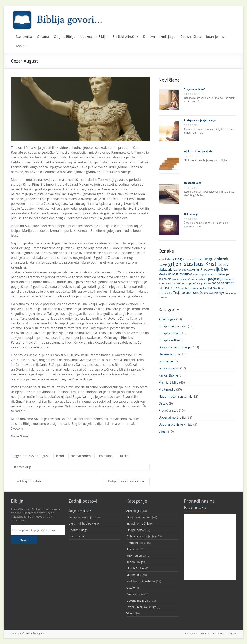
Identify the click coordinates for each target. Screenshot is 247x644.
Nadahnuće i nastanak (175, 396)
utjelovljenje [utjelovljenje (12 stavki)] (211, 293)
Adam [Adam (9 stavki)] (161, 260)
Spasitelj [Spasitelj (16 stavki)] (184, 288)
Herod (59, 456)
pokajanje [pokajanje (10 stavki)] (177, 279)
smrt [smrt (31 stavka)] (229, 283)
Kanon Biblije (168, 375)
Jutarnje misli (216, 37)
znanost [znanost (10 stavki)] (163, 297)
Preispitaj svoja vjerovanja (200, 120)
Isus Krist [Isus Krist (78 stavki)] (205, 264)
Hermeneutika (169, 354)
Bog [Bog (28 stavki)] (178, 259)
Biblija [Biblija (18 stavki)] (170, 259)
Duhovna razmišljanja (159, 37)
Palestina (106, 456)
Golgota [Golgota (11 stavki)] (163, 265)
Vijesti (163, 431)
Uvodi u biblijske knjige (176, 424)
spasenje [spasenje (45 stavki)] (168, 287)
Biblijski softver (170, 340)
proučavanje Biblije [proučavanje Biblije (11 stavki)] (200, 283)
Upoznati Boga (193, 183)
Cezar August (39, 456)
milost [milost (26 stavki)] (173, 274)
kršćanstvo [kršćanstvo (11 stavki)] (209, 270)
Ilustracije (166, 361)
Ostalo (163, 403)
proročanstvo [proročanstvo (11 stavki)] (181, 283)
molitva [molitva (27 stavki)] (186, 274)
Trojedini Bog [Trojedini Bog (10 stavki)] (166, 293)
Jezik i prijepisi (169, 368)
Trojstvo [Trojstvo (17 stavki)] (179, 293)
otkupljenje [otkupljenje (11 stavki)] (165, 279)
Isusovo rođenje (82, 456)
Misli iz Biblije (168, 382)
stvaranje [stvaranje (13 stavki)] (196, 288)
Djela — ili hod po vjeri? (198, 152)
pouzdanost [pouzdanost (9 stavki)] (201, 279)
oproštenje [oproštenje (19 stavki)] (221, 274)
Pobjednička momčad (126, 481)
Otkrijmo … (218, 633)
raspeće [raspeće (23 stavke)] (218, 283)
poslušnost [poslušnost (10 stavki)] (189, 279)
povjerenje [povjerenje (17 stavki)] (216, 279)
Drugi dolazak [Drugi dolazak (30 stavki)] (216, 259)
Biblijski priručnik (125, 37)
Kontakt (22, 46)
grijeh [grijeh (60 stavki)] (175, 264)
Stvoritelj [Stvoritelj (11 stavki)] (208, 288)
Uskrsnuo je (191, 214)
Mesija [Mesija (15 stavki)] (163, 274)
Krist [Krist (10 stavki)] (175, 270)
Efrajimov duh (28, 481)
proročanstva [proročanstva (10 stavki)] (166, 283)
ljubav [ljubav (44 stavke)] (222, 269)
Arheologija (24, 467)
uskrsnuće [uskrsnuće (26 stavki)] (195, 292)
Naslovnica (24, 37)
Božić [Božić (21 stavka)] (198, 259)
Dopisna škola (191, 37)
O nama (43, 37)
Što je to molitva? (195, 89)
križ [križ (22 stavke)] (199, 269)
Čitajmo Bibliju (65, 37)
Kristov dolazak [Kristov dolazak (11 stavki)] (187, 270)
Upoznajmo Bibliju (94, 37)
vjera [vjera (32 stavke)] (224, 292)
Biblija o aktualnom (173, 326)
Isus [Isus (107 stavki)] (188, 264)
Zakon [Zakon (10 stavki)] (232, 293)
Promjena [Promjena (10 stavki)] (229, 279)
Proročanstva (168, 410)
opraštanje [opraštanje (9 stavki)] (206, 275)
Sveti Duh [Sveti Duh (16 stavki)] (220, 288)
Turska (123, 456)
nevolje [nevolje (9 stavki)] (197, 275)
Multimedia (167, 389)
